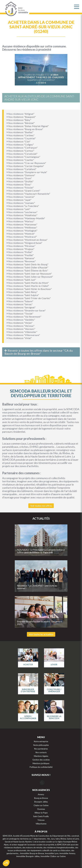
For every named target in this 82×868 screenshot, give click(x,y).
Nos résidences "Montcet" (21, 234)
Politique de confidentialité (41, 767)
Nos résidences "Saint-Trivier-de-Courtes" (29, 298)
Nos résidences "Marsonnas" (22, 224)
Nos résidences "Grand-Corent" (23, 191)
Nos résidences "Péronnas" (21, 246)
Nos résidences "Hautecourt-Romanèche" (28, 194)
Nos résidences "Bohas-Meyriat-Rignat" (28, 126)
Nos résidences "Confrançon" (22, 148)
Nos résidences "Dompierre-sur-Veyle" (27, 172)
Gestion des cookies (41, 760)
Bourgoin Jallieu (41, 802)
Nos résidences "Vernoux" (20, 326)
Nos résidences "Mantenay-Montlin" (26, 218)
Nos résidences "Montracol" (22, 237)
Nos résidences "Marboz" (20, 221)
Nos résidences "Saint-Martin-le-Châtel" (28, 286)
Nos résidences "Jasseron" (21, 197)
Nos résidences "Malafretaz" (22, 215)
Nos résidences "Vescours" (21, 329)
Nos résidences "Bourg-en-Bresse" (25, 129)
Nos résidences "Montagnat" (22, 231)
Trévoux (41, 820)
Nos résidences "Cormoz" (20, 151)
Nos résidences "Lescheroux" (22, 212)
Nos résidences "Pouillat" (20, 255)
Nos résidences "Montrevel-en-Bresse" (27, 240)
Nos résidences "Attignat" (20, 114)
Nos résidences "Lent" (18, 209)
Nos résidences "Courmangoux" (23, 157)
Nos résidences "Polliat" (20, 252)
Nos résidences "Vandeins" (21, 320)
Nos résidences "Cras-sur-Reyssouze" (26, 163)
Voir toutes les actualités (41, 634)
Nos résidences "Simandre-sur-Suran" (26, 310)
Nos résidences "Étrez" (19, 184)
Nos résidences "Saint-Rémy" (22, 292)
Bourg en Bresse (41, 798)
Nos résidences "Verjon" (20, 323)
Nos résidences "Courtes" (20, 160)
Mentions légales (41, 756)
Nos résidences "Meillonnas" (22, 227)
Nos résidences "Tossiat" (20, 314)
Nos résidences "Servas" (20, 304)
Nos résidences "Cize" (18, 141)
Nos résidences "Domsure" (21, 175)
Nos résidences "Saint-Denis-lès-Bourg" (27, 264)
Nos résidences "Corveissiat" (22, 154)
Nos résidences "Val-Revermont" (24, 317)
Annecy (41, 794)
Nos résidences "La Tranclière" (23, 206)
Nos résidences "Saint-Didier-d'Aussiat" (27, 267)
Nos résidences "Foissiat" (20, 188)
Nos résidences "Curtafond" (21, 169)
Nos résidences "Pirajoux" (20, 249)
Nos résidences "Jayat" (19, 200)
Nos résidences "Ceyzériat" (21, 138)
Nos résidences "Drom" (19, 178)
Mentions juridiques (41, 763)
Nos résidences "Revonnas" (21, 261)
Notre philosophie (41, 745)
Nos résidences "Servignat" (21, 307)
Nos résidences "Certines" (21, 135)
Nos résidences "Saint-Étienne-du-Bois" (27, 270)
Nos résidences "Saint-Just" (21, 280)
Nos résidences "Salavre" (20, 301)
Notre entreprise (41, 741)
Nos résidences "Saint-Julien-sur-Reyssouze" (30, 277)
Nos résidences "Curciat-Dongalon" (25, 166)
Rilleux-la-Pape (41, 813)
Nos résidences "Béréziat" (21, 123)
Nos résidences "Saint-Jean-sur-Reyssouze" (29, 274)
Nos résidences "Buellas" (20, 132)
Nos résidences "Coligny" (20, 144)
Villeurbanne (41, 824)
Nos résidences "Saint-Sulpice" (23, 295)
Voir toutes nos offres (41, 506)
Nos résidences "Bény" (19, 120)
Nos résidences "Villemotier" (22, 332)
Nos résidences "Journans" (21, 203)
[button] (6, 863)
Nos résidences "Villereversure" (23, 335)
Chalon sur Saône (41, 805)
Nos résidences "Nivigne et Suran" (24, 243)
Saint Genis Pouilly (41, 816)
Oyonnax (41, 809)
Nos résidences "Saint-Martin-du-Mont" (28, 283)
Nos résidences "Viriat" (19, 338)
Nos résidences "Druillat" (20, 181)
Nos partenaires (41, 749)
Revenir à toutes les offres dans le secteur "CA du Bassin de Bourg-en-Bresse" (39, 352)
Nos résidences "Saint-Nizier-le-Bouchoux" (29, 289)
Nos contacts (41, 752)
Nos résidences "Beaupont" (21, 117)
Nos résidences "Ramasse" (21, 258)
